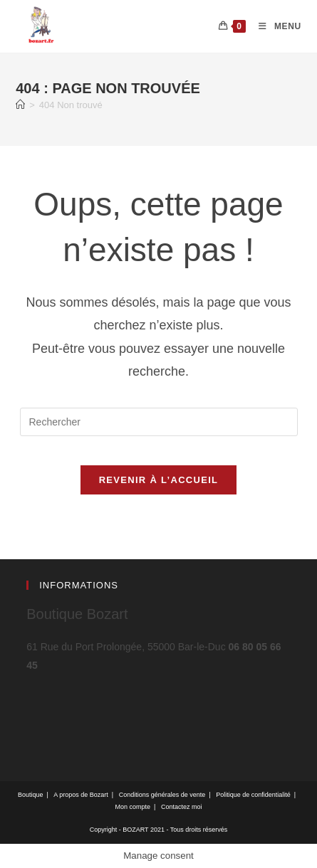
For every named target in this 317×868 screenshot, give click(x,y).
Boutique (31, 795)
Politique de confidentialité (253, 795)
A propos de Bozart (81, 795)
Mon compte (133, 807)
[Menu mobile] (274, 26)
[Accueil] (20, 105)
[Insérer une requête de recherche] (159, 422)
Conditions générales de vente (162, 795)
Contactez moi (182, 807)
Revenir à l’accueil (159, 480)
